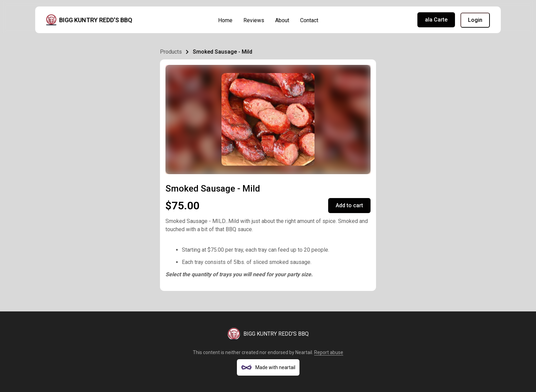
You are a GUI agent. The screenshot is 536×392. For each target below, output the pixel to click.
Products (171, 52)
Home (225, 20)
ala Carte (436, 20)
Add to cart (349, 205)
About (282, 20)
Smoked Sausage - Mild (223, 52)
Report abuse (329, 352)
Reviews (254, 20)
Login (475, 20)
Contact (309, 20)
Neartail (304, 352)
